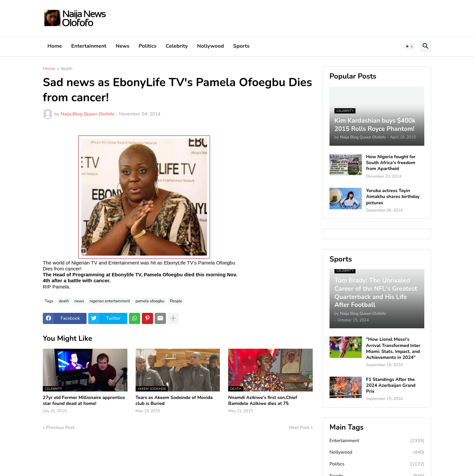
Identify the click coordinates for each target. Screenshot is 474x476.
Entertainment (89, 46)
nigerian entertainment (110, 301)
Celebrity (177, 46)
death (66, 69)
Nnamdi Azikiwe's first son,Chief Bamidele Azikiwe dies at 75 (263, 401)
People (176, 301)
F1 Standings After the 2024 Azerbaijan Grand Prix (391, 386)
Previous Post (60, 427)
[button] (409, 46)
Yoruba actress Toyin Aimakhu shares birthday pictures (393, 197)
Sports (241, 46)
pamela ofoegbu (150, 301)
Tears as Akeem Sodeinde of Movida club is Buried (174, 401)
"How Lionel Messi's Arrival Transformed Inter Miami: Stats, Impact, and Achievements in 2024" (393, 349)
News (122, 46)
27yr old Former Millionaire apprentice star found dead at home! (84, 401)
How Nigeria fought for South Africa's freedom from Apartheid (391, 163)
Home (55, 46)
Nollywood (211, 46)
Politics (147, 46)
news (79, 301)
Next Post (299, 427)
